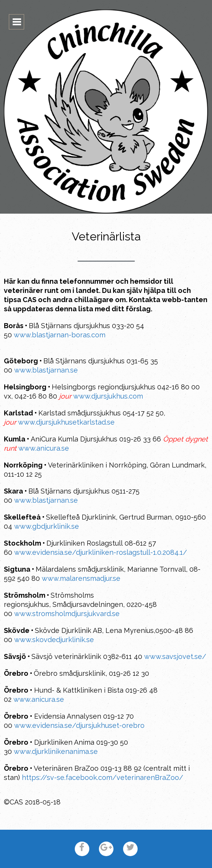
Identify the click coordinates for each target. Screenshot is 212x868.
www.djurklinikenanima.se (56, 751)
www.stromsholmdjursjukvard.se (67, 614)
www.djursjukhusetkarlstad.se (66, 422)
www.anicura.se (44, 448)
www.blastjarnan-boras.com (60, 335)
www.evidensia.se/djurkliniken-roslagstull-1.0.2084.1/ (101, 552)
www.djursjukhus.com (108, 396)
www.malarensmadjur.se (81, 578)
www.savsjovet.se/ (175, 656)
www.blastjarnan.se (46, 370)
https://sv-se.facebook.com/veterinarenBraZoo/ (103, 777)
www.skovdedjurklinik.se (54, 640)
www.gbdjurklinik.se (47, 526)
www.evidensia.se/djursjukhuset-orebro (79, 725)
